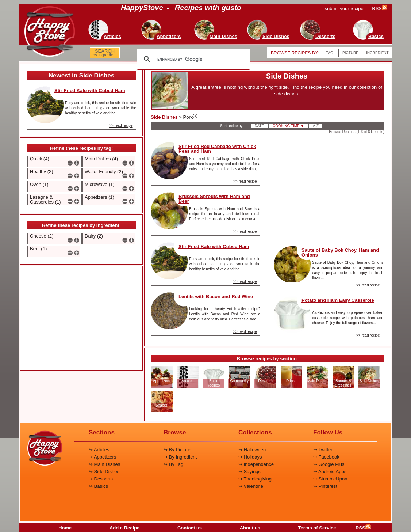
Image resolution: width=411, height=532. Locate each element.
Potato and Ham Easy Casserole (338, 300)
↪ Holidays (250, 457)
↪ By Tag (173, 464)
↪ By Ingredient (180, 457)
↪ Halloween (252, 450)
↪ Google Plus (329, 464)
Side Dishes (164, 117)
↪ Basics (98, 486)
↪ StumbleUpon (330, 479)
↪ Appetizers (102, 457)
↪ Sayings (249, 472)
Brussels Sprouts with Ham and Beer (214, 199)
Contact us (190, 528)
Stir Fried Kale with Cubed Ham (90, 90)
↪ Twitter (323, 450)
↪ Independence (256, 464)
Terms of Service (317, 528)
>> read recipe (121, 126)
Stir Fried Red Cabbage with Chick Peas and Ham (217, 149)
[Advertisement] (81, 319)
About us (250, 528)
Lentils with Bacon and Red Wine (216, 297)
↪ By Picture (177, 450)
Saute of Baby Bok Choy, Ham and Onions (340, 252)
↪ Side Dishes (104, 472)
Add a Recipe (124, 528)
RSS (363, 528)
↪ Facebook (326, 457)
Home (65, 528)
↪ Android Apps (330, 472)
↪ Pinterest (325, 486)
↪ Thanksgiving (255, 479)
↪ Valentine (251, 486)
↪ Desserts (101, 479)
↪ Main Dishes (104, 464)
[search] (192, 59)
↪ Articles (99, 450)
